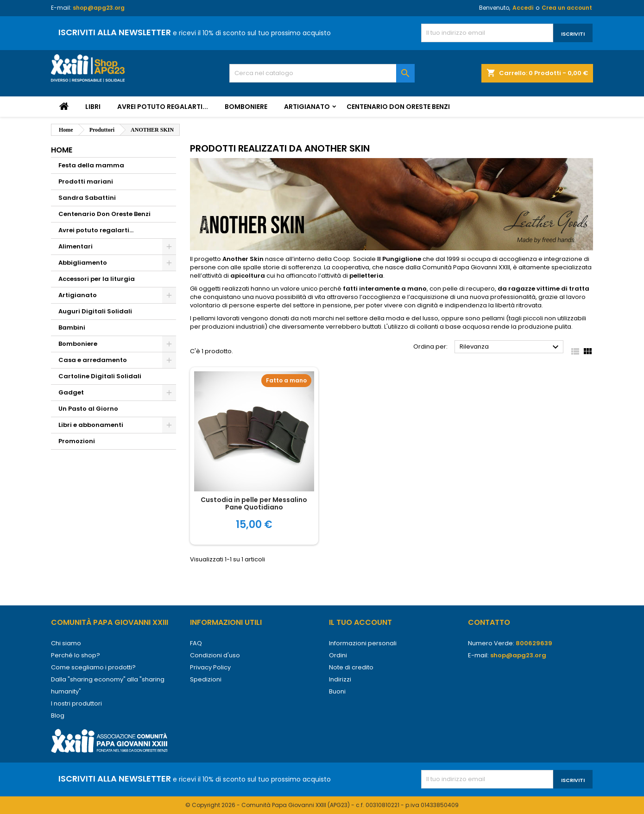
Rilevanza (510, 347)
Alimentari (76, 246)
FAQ (196, 643)
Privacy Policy (210, 667)
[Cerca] (322, 73)
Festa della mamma (91, 165)
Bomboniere (246, 107)
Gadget (71, 392)
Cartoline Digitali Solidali (100, 376)
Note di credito (351, 667)
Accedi (523, 8)
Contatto (489, 622)
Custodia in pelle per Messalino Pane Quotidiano (254, 503)
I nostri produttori (76, 703)
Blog (58, 715)
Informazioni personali (363, 643)
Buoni (337, 691)
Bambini (72, 328)
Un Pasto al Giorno (88, 409)
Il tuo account (360, 622)
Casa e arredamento (93, 360)
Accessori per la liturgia (97, 279)
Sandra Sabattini (87, 198)
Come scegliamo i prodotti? (93, 667)
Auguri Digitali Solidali (95, 311)
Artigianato (307, 107)
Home (62, 150)
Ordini (338, 655)
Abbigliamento (83, 263)
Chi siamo (66, 643)
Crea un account (567, 8)
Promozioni (77, 441)
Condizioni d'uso (215, 655)
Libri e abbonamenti (91, 425)
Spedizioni (206, 679)
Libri (93, 107)
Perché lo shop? (76, 655)
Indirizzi (340, 679)
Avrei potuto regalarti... (163, 107)
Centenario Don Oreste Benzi (398, 107)
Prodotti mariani (86, 181)
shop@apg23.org (99, 8)
